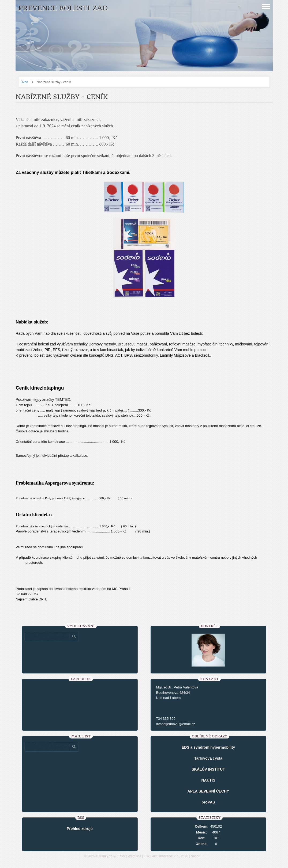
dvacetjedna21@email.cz (176, 724)
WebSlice (134, 856)
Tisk (147, 856)
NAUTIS (208, 780)
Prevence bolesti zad (63, 8)
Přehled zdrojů (80, 829)
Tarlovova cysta (208, 758)
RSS (122, 856)
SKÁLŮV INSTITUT (208, 769)
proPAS (208, 802)
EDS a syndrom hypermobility (208, 747)
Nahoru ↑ (197, 856)
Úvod (24, 82)
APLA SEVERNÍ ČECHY (208, 791)
